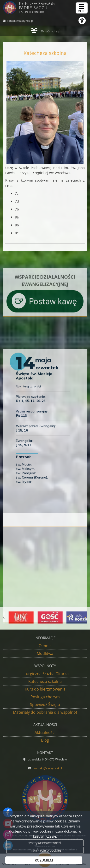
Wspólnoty (49, 31)
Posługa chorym (45, 697)
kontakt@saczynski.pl (20, 21)
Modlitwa (45, 653)
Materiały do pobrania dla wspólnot (45, 712)
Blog (45, 740)
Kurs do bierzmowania (45, 689)
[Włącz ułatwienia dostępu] (84, 20)
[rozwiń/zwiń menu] (82, 8)
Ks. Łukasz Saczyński (43, 7)
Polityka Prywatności (45, 843)
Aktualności (45, 732)
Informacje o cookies (45, 850)
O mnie (45, 646)
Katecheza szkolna (45, 681)
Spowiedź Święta (45, 705)
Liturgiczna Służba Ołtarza (45, 674)
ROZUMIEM (44, 860)
